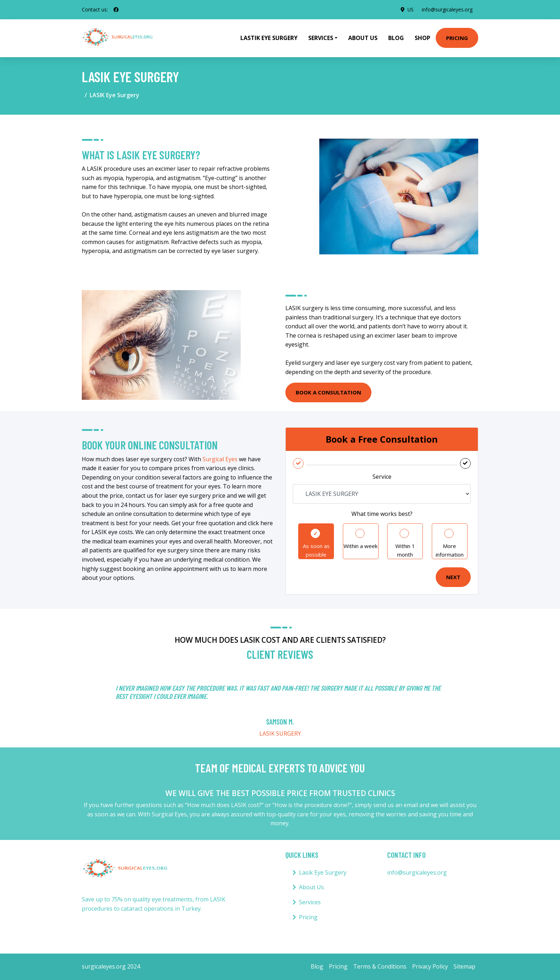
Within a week (361, 546)
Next (453, 577)
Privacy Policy (430, 966)
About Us (363, 38)
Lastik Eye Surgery (269, 38)
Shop (422, 38)
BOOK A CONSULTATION (328, 392)
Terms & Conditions (380, 966)
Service (382, 477)
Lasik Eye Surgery (323, 872)
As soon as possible (316, 550)
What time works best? (382, 514)
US (410, 9)
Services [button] (321, 38)
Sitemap (464, 966)
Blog (396, 38)
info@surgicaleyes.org (447, 9)
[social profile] (116, 10)
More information (450, 550)
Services (310, 902)
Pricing (457, 38)
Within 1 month (405, 550)
